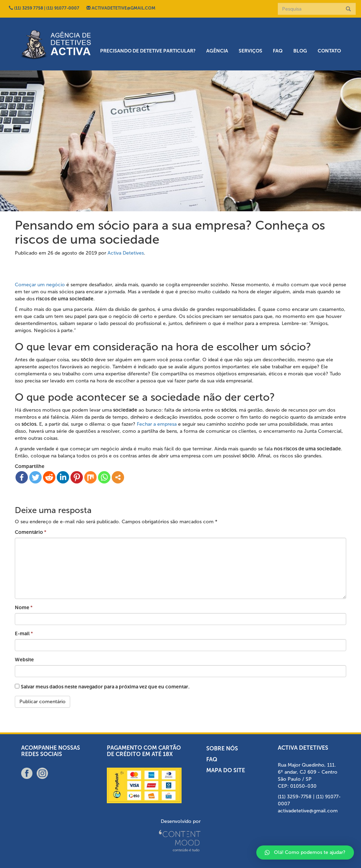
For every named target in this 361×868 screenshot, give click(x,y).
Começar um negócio (40, 285)
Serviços (250, 51)
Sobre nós (222, 748)
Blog (300, 51)
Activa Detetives (126, 253)
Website (24, 660)
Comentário (30, 532)
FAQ (278, 51)
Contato (329, 51)
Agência (217, 51)
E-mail (24, 634)
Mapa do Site (226, 770)
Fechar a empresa (157, 424)
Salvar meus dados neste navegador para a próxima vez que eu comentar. (105, 687)
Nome (24, 608)
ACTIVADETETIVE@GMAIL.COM (121, 8)
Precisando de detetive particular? (148, 51)
